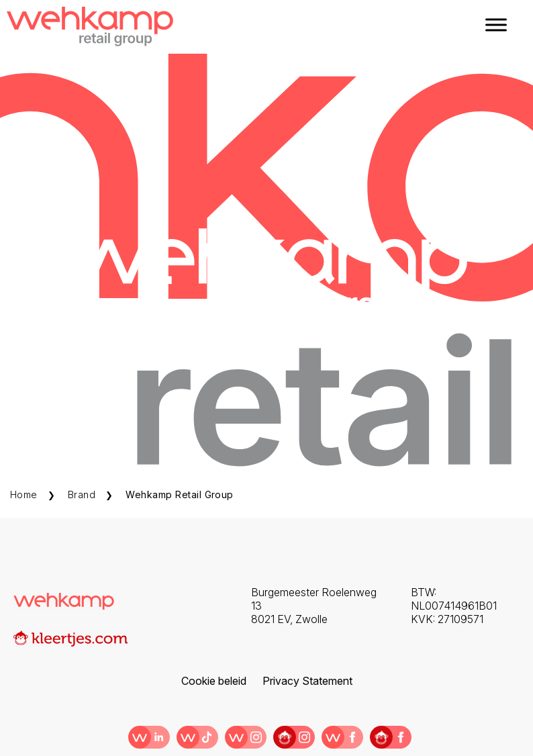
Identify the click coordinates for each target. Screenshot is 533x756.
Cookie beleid (214, 646)
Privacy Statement (307, 646)
